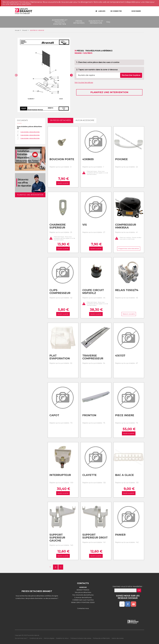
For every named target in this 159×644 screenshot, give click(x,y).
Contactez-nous (83, 608)
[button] (16, 75)
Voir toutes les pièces (84, 83)
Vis (85, 225)
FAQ (108, 22)
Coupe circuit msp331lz (93, 292)
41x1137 (120, 356)
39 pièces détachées (60, 120)
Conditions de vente (36, 638)
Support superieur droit (95, 536)
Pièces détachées (79, 22)
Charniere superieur (58, 226)
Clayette (89, 475)
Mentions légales (49, 638)
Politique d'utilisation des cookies (81, 638)
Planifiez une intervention (109, 92)
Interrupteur (60, 475)
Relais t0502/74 (127, 290)
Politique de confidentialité (101, 638)
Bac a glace (124, 475)
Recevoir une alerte (129, 314)
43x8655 (88, 159)
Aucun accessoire (85, 120)
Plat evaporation (60, 357)
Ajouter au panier (63, 183)
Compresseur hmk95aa (126, 226)
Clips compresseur (60, 292)
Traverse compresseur (93, 357)
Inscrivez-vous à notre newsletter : (128, 586)
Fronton (89, 415)
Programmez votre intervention (129, 248)
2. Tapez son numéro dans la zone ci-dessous (97, 70)
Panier (120, 535)
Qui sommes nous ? (21, 638)
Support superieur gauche (57, 538)
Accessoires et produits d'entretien (60, 22)
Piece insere (125, 415)
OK (139, 590)
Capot (54, 415)
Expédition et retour (62, 638)
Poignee (121, 159)
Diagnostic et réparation (96, 22)
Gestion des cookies (118, 638)
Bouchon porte (62, 159)
